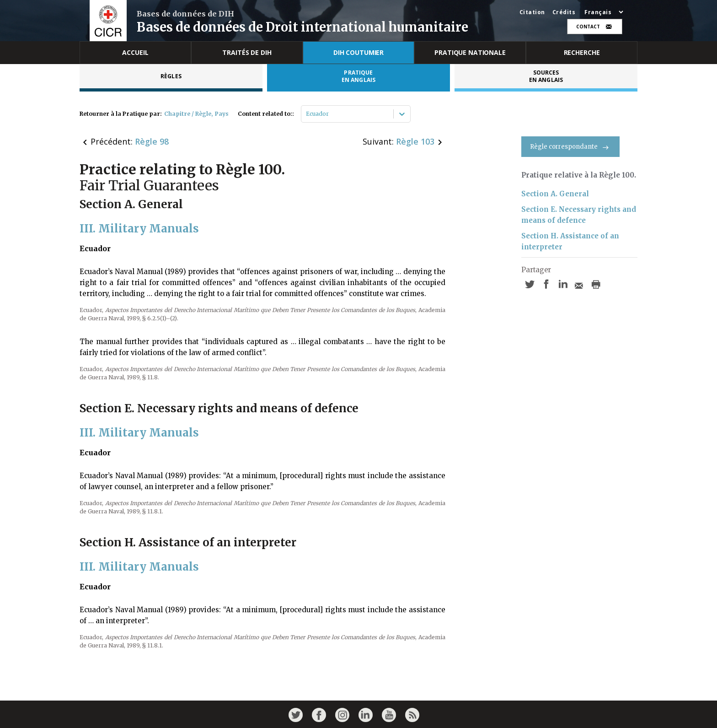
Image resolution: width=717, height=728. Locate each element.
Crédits (564, 12)
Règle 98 (152, 141)
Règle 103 (415, 141)
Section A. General (555, 194)
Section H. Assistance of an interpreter (570, 241)
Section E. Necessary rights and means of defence (579, 215)
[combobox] (307, 114)
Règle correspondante (570, 147)
